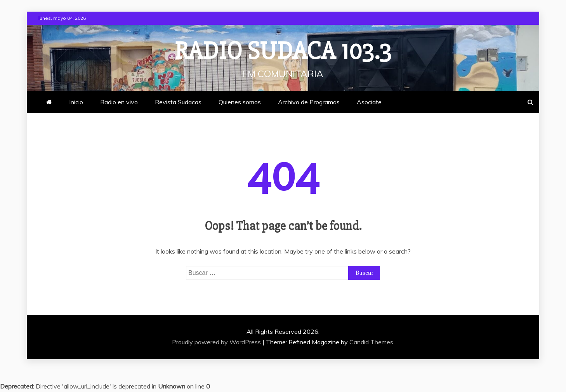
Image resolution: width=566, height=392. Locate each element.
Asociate (369, 102)
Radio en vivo (119, 102)
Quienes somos (240, 102)
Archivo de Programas (309, 102)
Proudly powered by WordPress (217, 342)
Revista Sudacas (178, 102)
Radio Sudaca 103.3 (283, 51)
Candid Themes (371, 342)
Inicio (76, 102)
